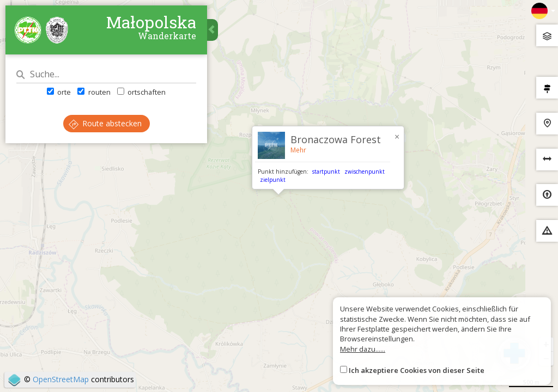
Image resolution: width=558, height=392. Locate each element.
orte (59, 92)
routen (94, 92)
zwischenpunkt (365, 171)
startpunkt (326, 171)
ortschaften (141, 92)
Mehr (298, 150)
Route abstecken (105, 123)
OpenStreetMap (61, 379)
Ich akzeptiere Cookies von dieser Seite (417, 370)
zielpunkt (273, 180)
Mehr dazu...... (363, 349)
